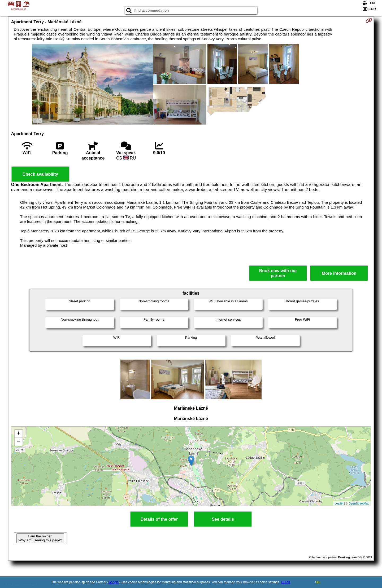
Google (114, 582)
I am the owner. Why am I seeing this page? (40, 538)
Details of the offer (159, 519)
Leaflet (339, 503)
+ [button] (19, 434)
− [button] (19, 442)
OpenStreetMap (359, 503)
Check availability (40, 174)
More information (339, 273)
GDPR (286, 582)
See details (223, 519)
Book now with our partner (278, 273)
